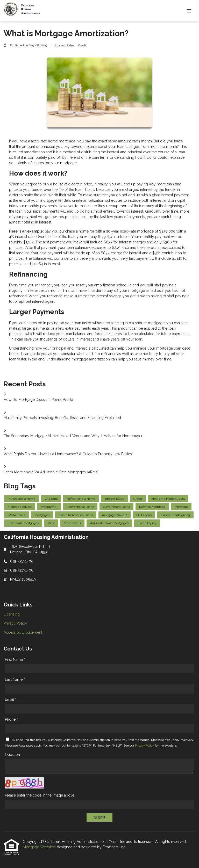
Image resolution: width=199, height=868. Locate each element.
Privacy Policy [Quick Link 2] (15, 623)
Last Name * (15, 679)
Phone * (11, 719)
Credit (83, 45)
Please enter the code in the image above (40, 795)
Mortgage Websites (40, 847)
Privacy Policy (145, 746)
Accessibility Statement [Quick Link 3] (23, 632)
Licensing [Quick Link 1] (12, 614)
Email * (11, 699)
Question (12, 755)
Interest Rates (65, 45)
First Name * (15, 660)
